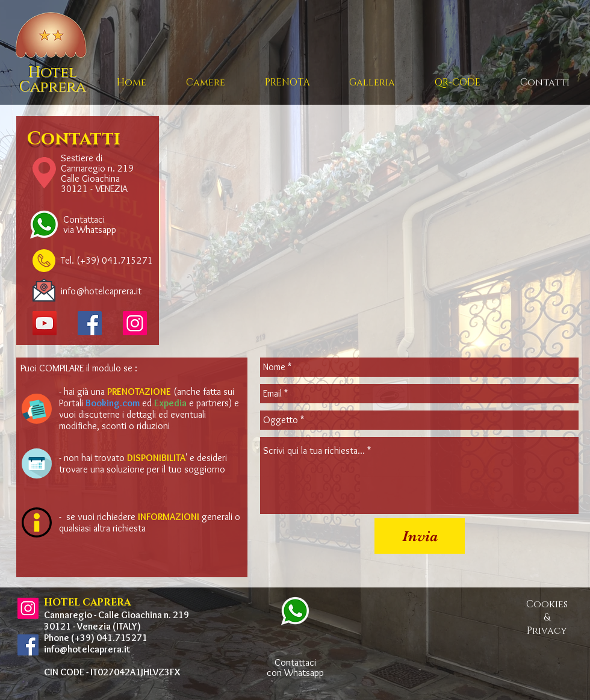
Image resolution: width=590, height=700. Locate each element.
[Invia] (420, 536)
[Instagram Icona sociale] (28, 608)
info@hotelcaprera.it (87, 649)
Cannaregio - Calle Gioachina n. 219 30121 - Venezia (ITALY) (116, 621)
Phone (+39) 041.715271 (96, 638)
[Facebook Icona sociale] (90, 323)
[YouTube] (45, 323)
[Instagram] (135, 323)
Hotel (52, 73)
